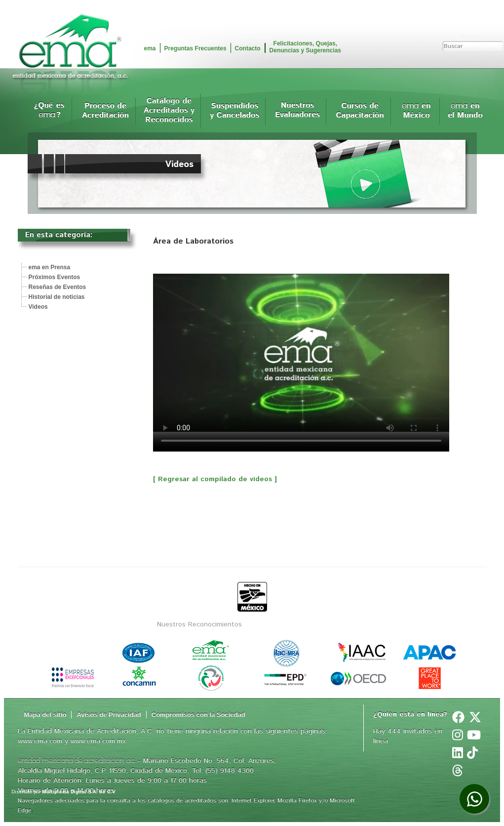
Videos (38, 307)
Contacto (248, 48)
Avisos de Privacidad (109, 715)
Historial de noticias (57, 297)
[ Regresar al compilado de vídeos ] (215, 479)
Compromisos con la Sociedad (198, 715)
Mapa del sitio (45, 715)
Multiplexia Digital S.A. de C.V (79, 792)
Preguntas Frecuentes (195, 48)
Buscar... (473, 36)
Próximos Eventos (55, 277)
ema (150, 48)
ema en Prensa (50, 267)
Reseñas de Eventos (58, 287)
